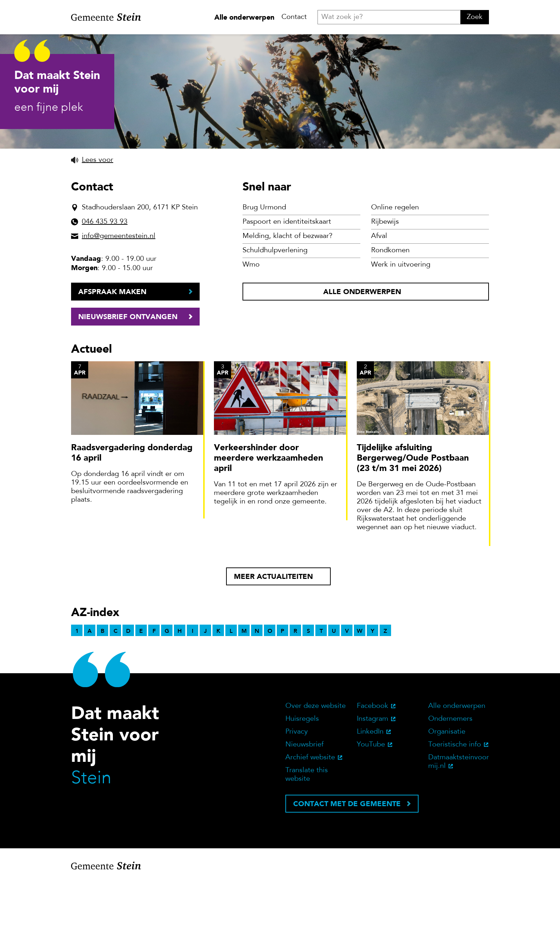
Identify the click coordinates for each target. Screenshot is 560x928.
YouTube (371, 791)
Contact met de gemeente (347, 850)
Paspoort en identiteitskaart (287, 268)
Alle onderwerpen (244, 17)
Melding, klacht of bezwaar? (287, 283)
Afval (379, 283)
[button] (92, 207)
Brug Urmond (264, 254)
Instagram (372, 765)
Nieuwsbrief (304, 791)
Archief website (310, 804)
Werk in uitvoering (401, 311)
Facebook (372, 753)
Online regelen (395, 254)
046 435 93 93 (105, 268)
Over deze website (316, 753)
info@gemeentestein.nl (119, 283)
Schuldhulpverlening (275, 297)
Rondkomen (390, 297)
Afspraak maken (112, 338)
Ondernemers (450, 765)
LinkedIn (370, 778)
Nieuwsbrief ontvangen (128, 363)
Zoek (475, 17)
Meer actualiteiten (273, 623)
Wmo (251, 311)
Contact (294, 17)
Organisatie (447, 778)
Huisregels (302, 765)
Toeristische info (455, 791)
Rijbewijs (385, 268)
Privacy (297, 778)
